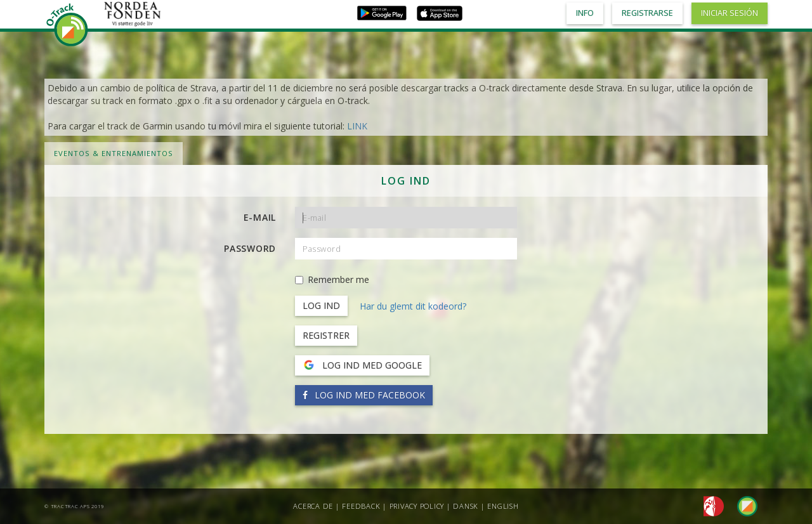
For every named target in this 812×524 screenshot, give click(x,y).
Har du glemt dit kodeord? (413, 306)
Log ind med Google (362, 365)
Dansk (466, 506)
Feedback (361, 506)
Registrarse (647, 13)
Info (585, 13)
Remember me (332, 279)
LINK (357, 126)
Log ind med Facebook (364, 395)
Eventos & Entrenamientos (114, 153)
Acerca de (313, 506)
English (503, 506)
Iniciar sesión (730, 13)
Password (250, 248)
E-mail (260, 217)
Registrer (326, 335)
